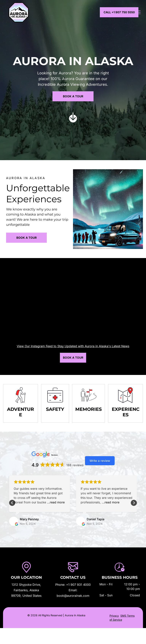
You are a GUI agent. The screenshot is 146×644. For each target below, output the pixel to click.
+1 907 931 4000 (78, 585)
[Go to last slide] (12, 503)
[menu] (138, 12)
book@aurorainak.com (73, 596)
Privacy (114, 616)
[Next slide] (134, 503)
